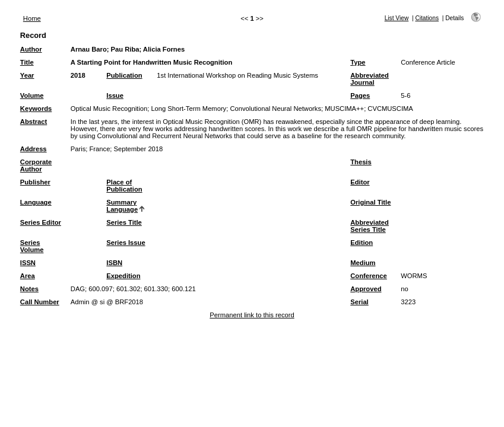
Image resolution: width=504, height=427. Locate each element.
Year (27, 75)
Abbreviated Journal (370, 79)
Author (31, 49)
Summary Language (122, 206)
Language (36, 202)
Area (28, 276)
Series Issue (126, 243)
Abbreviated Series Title (370, 226)
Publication (124, 75)
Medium (363, 263)
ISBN (114, 263)
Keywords (36, 109)
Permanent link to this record (252, 315)
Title (27, 62)
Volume (32, 95)
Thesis (361, 162)
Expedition (123, 276)
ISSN (28, 263)
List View (397, 18)
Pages (360, 95)
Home (32, 18)
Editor (360, 182)
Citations (427, 18)
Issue (115, 95)
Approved (366, 289)
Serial (359, 302)
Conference (369, 276)
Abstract (34, 122)
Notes (29, 289)
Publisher (35, 182)
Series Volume (32, 246)
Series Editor (41, 222)
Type (358, 62)
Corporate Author (36, 165)
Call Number (40, 302)
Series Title (124, 222)
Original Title (370, 202)
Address (34, 149)
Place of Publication (124, 186)
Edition (362, 243)
